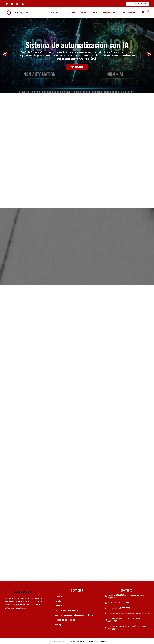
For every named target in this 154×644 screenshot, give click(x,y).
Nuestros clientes (110, 13)
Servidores (59, 601)
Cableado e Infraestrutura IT (67, 610)
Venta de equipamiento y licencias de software (74, 615)
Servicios (55, 13)
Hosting (58, 624)
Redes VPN (59, 606)
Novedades (83, 13)
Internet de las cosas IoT (65, 620)
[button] (5, 54)
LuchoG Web (103, 641)
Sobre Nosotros (69, 13)
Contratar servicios (130, 13)
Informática (60, 596)
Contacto (95, 13)
